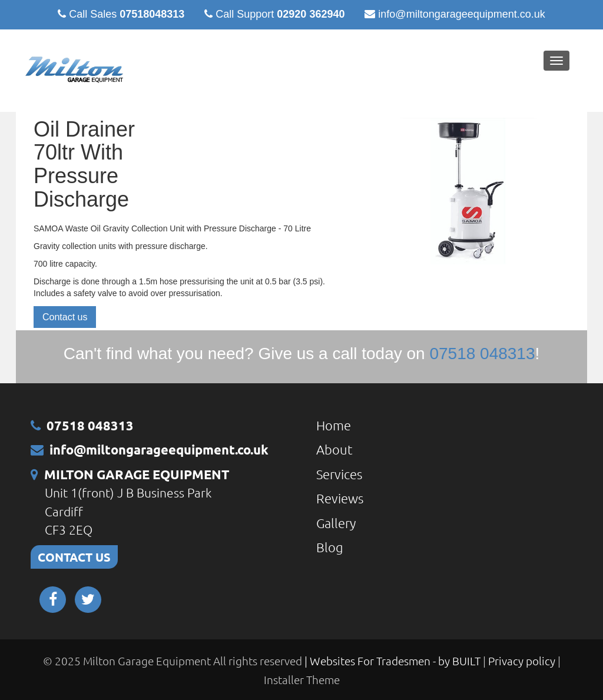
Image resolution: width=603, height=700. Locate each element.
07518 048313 (90, 425)
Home (334, 425)
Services (339, 474)
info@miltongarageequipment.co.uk (461, 14)
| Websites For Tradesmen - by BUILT (394, 661)
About (334, 449)
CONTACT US (74, 557)
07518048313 (152, 14)
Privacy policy (523, 661)
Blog (330, 547)
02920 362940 (311, 14)
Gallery (336, 523)
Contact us (65, 317)
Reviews (340, 498)
